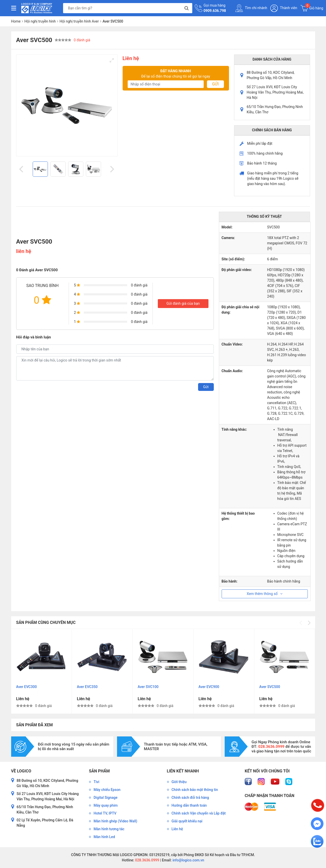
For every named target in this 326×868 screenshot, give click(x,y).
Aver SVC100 (148, 687)
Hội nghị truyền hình (40, 21)
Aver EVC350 (87, 687)
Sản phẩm (99, 771)
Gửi (215, 84)
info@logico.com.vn (188, 860)
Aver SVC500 (270, 687)
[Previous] (22, 169)
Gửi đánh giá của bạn (183, 303)
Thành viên (284, 8)
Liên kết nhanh (183, 771)
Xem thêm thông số (265, 594)
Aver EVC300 (27, 687)
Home (16, 21)
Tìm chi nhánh (251, 8)
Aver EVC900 (209, 687)
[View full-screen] (112, 60)
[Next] (112, 169)
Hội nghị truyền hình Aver (79, 21)
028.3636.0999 (147, 860)
